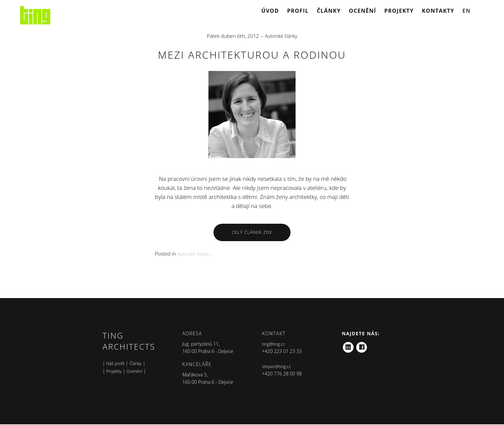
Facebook (362, 346)
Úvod (270, 11)
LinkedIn (348, 346)
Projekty (399, 11)
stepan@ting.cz (278, 367)
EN (466, 11)
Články (329, 11)
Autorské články (281, 36)
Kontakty (438, 11)
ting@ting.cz (275, 344)
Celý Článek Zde (252, 233)
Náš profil (116, 364)
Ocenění (362, 11)
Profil (298, 11)
